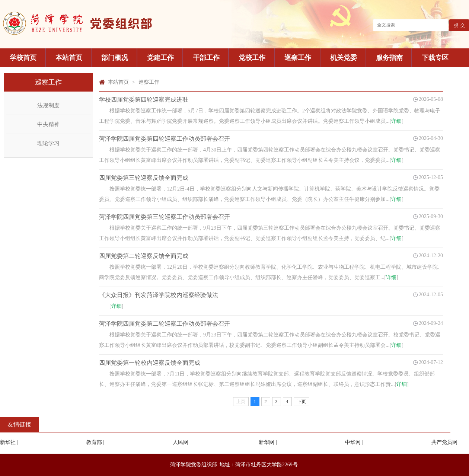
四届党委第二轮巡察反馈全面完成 (144, 256)
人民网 (181, 442)
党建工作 (160, 58)
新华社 (8, 442)
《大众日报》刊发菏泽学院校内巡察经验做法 (159, 295)
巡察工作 (298, 58)
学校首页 (23, 58)
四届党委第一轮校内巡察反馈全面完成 (150, 363)
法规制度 (48, 105)
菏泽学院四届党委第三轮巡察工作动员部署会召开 (165, 217)
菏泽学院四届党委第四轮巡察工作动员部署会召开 (165, 139)
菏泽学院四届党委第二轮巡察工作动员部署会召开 (165, 324)
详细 (396, 121)
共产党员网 (444, 442)
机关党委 (344, 58)
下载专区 (435, 58)
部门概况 (115, 58)
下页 (301, 402)
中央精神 (48, 124)
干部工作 (206, 58)
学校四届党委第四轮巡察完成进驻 (144, 100)
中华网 (353, 442)
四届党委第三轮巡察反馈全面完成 (144, 178)
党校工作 (252, 58)
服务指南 (389, 58)
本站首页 (69, 58)
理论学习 (48, 143)
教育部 (94, 442)
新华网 (267, 442)
